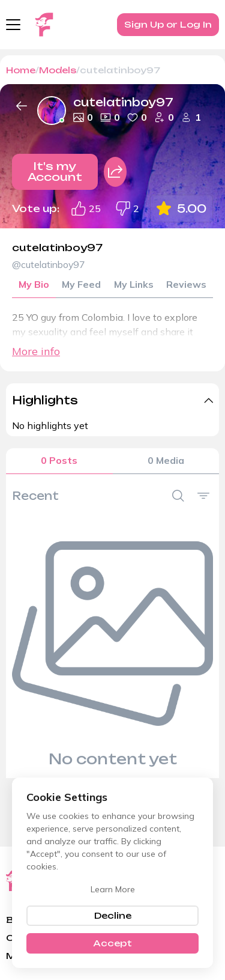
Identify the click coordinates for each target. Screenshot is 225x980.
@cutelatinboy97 (50, 265)
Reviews (186, 285)
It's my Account (55, 172)
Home (21, 70)
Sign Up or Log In (168, 24)
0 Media (166, 462)
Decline (113, 915)
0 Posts (59, 462)
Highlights (45, 401)
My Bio (34, 285)
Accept (112, 943)
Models (58, 70)
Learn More (113, 889)
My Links (133, 285)
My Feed (81, 285)
